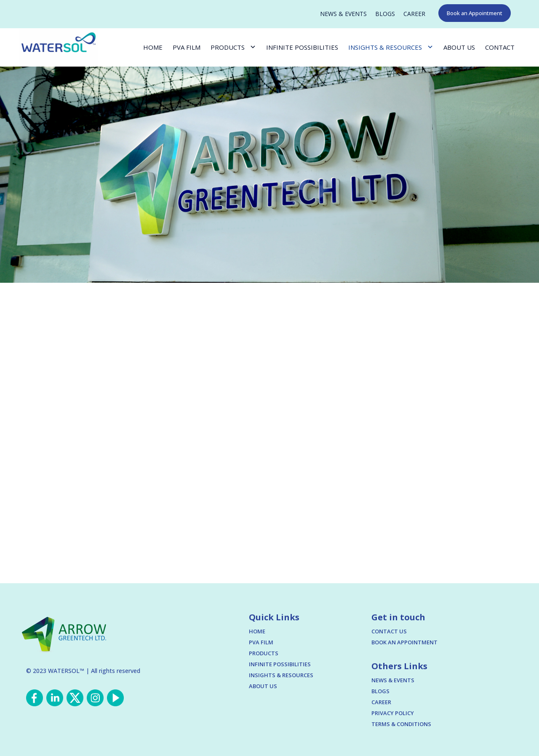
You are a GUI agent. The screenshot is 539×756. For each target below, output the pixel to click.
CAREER (414, 14)
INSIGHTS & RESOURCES (385, 47)
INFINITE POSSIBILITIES (302, 47)
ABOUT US (459, 47)
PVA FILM (187, 47)
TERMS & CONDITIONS (401, 724)
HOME (153, 47)
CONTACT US (389, 631)
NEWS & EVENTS (343, 14)
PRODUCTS (228, 47)
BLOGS (385, 14)
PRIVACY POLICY (393, 713)
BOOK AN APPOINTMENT (404, 642)
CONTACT (500, 47)
